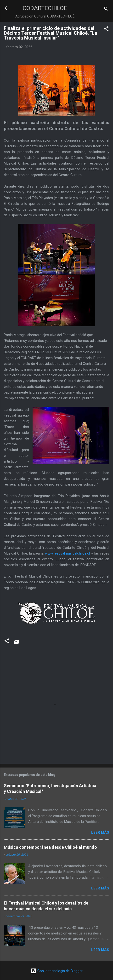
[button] (106, 30)
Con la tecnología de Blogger (57, 971)
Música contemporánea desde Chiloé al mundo (50, 847)
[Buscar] (106, 10)
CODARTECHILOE (45, 8)
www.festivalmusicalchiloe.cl (67, 553)
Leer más (100, 832)
